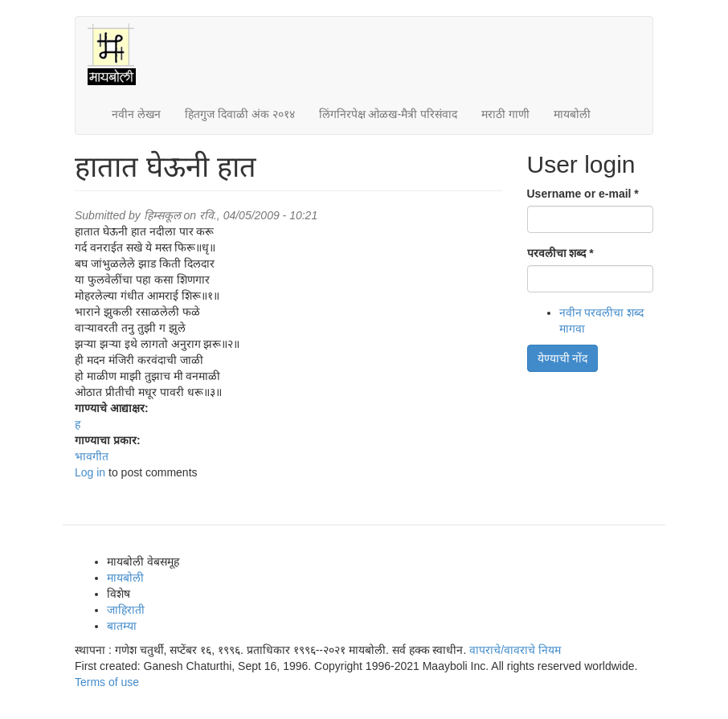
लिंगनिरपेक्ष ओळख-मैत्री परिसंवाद (388, 114)
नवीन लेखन (136, 114)
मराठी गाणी (505, 114)
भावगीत (92, 456)
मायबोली (572, 114)
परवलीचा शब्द (560, 253)
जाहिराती (126, 610)
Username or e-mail (583, 194)
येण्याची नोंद (563, 358)
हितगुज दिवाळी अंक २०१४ (240, 114)
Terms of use (107, 682)
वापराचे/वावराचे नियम (515, 650)
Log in (90, 472)
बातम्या (122, 626)
